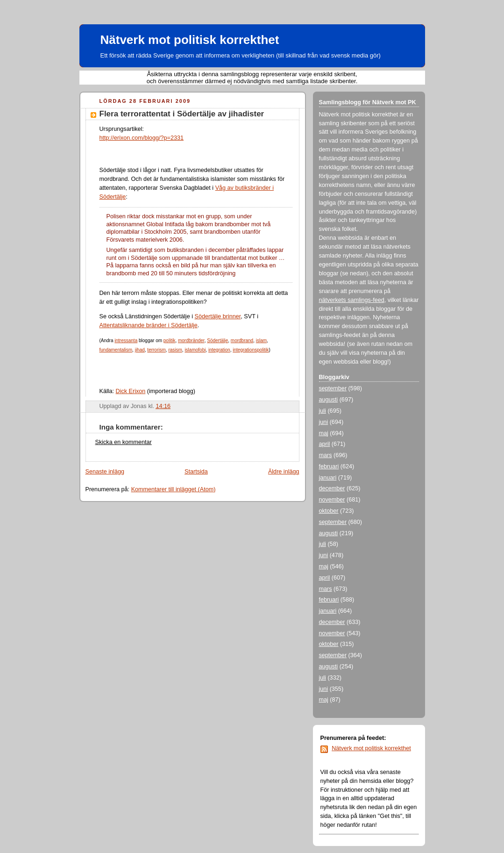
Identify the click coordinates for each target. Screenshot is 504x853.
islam (261, 340)
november (332, 500)
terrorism (156, 350)
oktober (329, 511)
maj (324, 433)
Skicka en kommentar (124, 442)
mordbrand (242, 340)
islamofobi (195, 350)
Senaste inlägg (105, 472)
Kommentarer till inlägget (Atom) (174, 489)
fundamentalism (116, 350)
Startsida (196, 472)
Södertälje (217, 340)
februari (329, 466)
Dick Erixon (131, 391)
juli (323, 411)
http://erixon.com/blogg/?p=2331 (142, 138)
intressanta (126, 340)
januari (328, 478)
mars (326, 455)
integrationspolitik (251, 350)
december (332, 488)
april (325, 444)
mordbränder (191, 340)
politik (170, 340)
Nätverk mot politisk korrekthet (190, 40)
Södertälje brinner (218, 316)
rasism (175, 350)
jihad (140, 350)
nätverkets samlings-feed (352, 300)
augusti (329, 400)
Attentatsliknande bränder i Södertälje (149, 325)
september (333, 388)
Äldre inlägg (284, 472)
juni (324, 422)
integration (219, 350)
